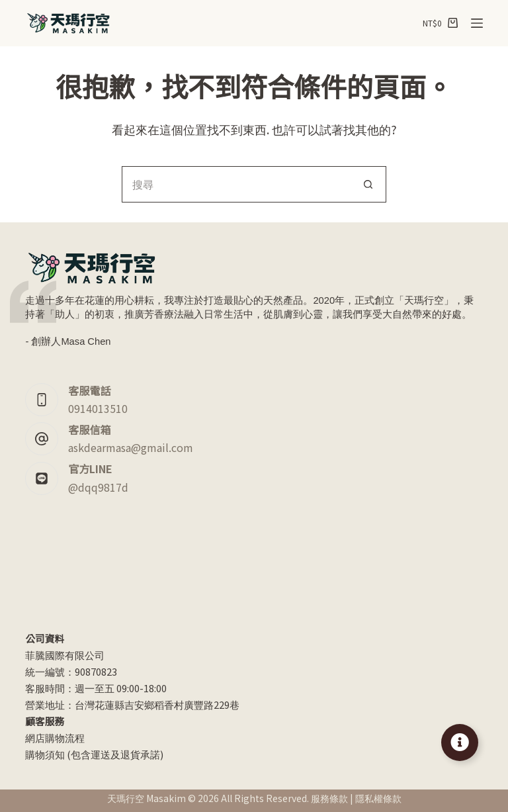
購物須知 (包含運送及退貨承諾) (94, 754)
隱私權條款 (378, 798)
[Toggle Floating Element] (460, 743)
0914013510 (98, 408)
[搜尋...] (236, 184)
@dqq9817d (98, 487)
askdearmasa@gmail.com (131, 447)
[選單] (477, 23)
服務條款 (329, 798)
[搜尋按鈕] (368, 184)
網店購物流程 (55, 738)
